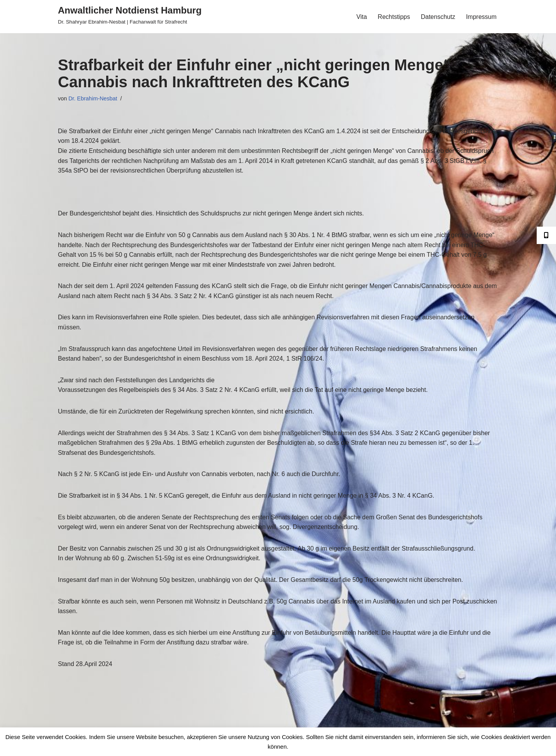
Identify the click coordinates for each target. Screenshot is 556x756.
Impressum (481, 17)
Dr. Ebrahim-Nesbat (93, 98)
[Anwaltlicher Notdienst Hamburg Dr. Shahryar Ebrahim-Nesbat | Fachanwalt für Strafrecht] (130, 15)
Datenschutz (438, 17)
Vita (362, 17)
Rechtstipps (394, 17)
